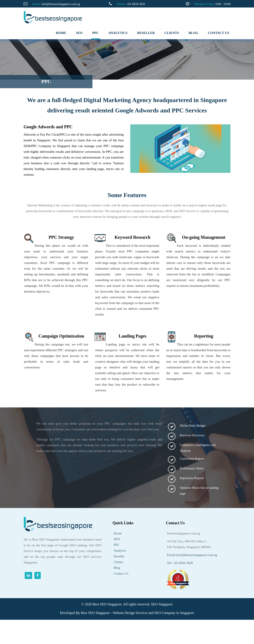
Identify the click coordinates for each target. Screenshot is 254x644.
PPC (95, 33)
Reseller (119, 556)
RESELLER (146, 33)
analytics (118, 33)
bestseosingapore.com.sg (183, 533)
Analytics (120, 551)
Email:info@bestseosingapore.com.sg (192, 555)
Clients (118, 562)
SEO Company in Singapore (174, 613)
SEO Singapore (162, 604)
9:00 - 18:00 (223, 4)
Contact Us (121, 573)
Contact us (218, 33)
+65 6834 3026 (136, 4)
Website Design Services (130, 613)
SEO (79, 33)
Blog (193, 33)
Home (61, 33)
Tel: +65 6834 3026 (180, 563)
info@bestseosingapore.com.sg (61, 4)
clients (172, 33)
